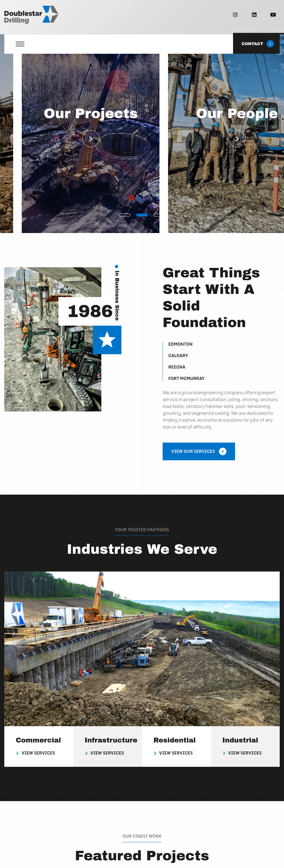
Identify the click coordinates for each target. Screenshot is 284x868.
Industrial (240, 740)
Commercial (38, 740)
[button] (125, 215)
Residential (174, 740)
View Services (38, 753)
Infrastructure (111, 740)
